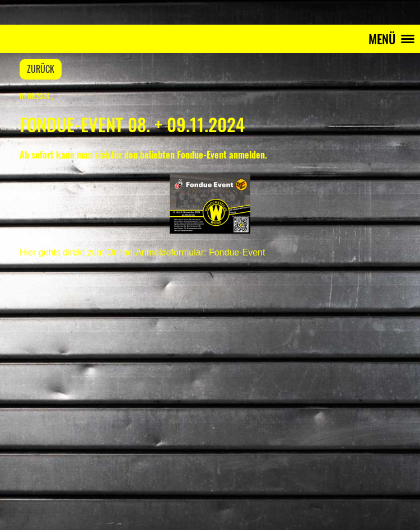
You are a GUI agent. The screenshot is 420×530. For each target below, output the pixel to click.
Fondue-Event (237, 252)
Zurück (41, 69)
